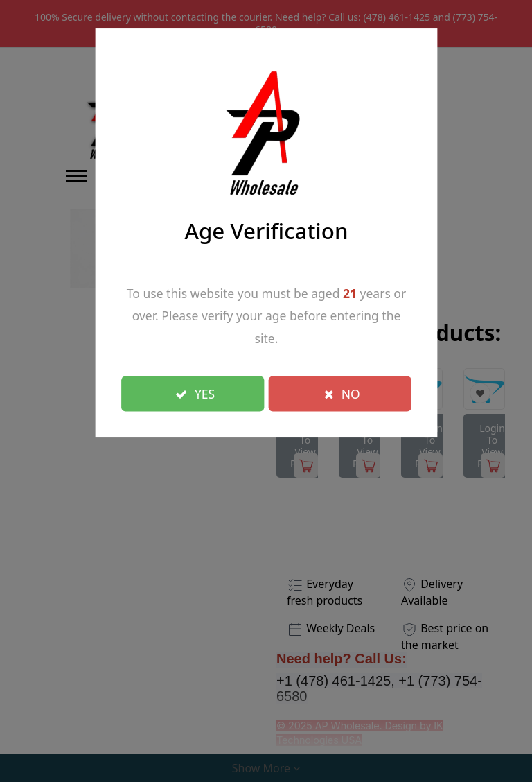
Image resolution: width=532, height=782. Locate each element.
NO (342, 393)
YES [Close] (195, 393)
